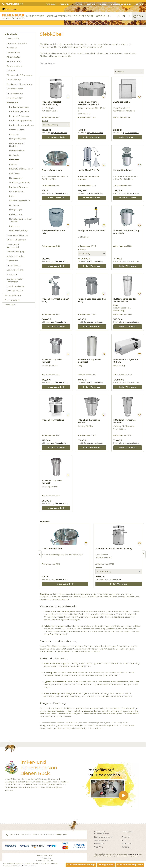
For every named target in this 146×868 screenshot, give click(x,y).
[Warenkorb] (139, 16)
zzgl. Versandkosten (59, 133)
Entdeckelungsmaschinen (21, 125)
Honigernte (12, 102)
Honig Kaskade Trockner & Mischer (20, 220)
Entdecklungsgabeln (19, 107)
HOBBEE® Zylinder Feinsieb (52, 361)
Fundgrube (12, 274)
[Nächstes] (144, 554)
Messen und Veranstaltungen (102, 833)
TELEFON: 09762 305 (12, 4)
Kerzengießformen (13, 295)
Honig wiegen (16, 210)
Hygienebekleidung (18, 231)
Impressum (127, 844)
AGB (123, 840)
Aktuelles (51, 4)
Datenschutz (127, 832)
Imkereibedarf (11, 34)
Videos (103, 4)
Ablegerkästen (14, 57)
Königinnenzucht (15, 89)
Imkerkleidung (14, 80)
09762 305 (61, 835)
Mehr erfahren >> (48, 63)
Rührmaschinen (17, 192)
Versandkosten (133, 854)
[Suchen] (118, 16)
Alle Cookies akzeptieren (130, 865)
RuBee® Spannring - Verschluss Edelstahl (88, 103)
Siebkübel (14, 160)
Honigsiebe (14, 155)
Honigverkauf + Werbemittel (14, 246)
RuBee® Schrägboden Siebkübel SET (125, 300)
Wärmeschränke (17, 151)
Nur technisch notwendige (81, 865)
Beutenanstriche (15, 66)
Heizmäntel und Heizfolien (17, 145)
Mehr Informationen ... (26, 866)
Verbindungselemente (20, 183)
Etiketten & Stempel (16, 240)
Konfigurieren (106, 865)
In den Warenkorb (56, 137)
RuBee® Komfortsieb (53, 420)
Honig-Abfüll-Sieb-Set (89, 170)
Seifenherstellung (15, 270)
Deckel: (45, 121)
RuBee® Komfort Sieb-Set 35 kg (56, 300)
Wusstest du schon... (121, 4)
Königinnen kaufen (16, 286)
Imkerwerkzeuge (15, 93)
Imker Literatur (14, 265)
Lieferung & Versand (103, 837)
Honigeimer (15, 205)
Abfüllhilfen (14, 173)
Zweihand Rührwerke (19, 187)
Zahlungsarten (101, 840)
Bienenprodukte (12, 300)
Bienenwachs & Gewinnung (20, 75)
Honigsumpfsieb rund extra (53, 232)
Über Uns (91, 4)
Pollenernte (15, 226)
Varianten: (82, 250)
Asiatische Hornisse (16, 256)
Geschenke (10, 305)
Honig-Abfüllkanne (123, 170)
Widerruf (126, 837)
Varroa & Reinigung (16, 252)
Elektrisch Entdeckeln (19, 116)
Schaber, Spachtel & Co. (20, 201)
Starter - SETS (13, 39)
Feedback (65, 4)
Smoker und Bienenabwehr (20, 84)
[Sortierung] (129, 72)
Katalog (78, 4)
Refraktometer (16, 214)
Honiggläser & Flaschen (18, 235)
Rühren (13, 196)
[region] (92, 554)
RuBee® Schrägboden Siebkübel (89, 361)
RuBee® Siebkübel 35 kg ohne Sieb (126, 232)
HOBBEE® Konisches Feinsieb (89, 421)
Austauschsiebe (122, 102)
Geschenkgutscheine (17, 43)
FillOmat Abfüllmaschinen (21, 169)
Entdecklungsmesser (19, 112)
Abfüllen (13, 164)
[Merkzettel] (124, 16)
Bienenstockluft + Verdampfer (15, 280)
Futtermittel (13, 261)
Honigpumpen (16, 178)
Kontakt (140, 4)
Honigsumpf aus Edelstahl (91, 231)
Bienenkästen (13, 52)
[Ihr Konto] (129, 16)
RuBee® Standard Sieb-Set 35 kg (92, 300)
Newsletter (99, 844)
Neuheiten (12, 48)
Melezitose (14, 134)
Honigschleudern (15, 98)
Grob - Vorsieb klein (52, 170)
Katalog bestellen (15, 291)
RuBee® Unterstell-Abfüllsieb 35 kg (52, 103)
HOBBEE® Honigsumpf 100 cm (126, 361)
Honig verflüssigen (18, 139)
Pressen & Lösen (17, 130)
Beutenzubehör (14, 61)
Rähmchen (12, 71)
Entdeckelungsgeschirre (21, 121)
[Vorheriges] (40, 554)
